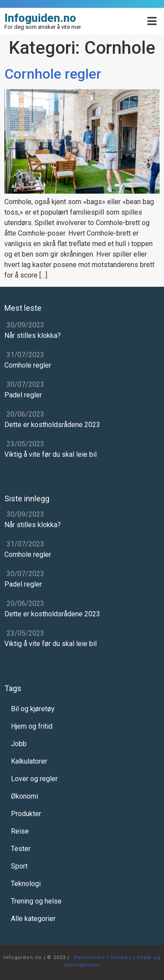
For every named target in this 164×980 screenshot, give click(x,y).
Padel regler (23, 395)
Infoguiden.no (40, 18)
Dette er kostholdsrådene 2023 (52, 425)
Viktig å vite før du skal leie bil (51, 454)
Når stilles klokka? (33, 335)
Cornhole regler (53, 74)
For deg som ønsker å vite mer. (43, 27)
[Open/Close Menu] (152, 21)
